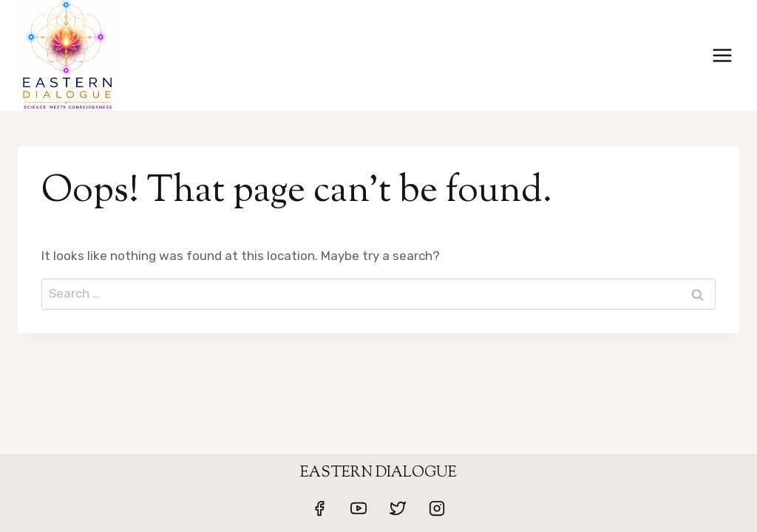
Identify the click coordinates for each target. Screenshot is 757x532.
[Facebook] (319, 508)
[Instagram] (437, 508)
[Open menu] (722, 55)
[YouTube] (359, 508)
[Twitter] (398, 508)
